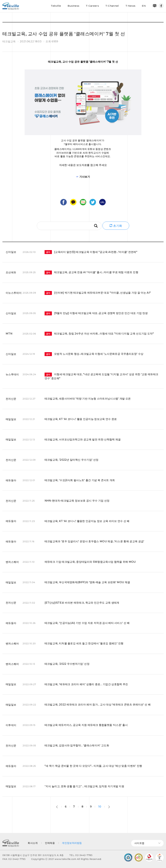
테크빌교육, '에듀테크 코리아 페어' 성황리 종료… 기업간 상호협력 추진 (86, 684)
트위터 (93, 202)
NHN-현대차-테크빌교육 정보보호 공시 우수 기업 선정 (77, 501)
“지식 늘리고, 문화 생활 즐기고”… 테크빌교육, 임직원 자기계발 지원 (84, 786)
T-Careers (92, 6)
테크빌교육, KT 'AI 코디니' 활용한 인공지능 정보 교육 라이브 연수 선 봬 (87, 521)
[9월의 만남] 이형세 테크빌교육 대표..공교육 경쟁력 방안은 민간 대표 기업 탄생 (96, 313)
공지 (48, 252)
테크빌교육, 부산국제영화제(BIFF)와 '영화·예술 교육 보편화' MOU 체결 (87, 582)
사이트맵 (147, 843)
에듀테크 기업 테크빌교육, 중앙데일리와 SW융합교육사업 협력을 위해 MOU (90, 562)
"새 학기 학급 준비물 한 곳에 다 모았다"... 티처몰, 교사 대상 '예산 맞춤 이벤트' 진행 (93, 766)
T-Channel (112, 6)
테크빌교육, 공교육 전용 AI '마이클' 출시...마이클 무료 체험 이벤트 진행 (91, 272)
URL (102, 202)
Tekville (56, 6)
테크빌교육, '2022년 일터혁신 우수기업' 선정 (72, 460)
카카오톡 (73, 202)
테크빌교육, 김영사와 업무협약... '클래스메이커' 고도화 (77, 745)
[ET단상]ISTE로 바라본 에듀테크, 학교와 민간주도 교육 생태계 (82, 603)
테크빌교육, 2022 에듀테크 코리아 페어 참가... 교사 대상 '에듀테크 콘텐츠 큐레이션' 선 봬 (98, 705)
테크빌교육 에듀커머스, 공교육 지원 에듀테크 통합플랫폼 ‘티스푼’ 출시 (86, 725)
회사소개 (33, 843)
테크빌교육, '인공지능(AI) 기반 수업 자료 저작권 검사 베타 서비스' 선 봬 (87, 623)
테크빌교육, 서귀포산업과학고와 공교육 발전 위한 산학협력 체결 (83, 440)
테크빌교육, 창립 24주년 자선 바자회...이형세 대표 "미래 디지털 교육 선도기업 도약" (99, 334)
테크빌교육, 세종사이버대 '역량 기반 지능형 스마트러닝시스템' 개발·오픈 (88, 399)
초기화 (116, 226)
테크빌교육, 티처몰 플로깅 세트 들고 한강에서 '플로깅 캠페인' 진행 (84, 643)
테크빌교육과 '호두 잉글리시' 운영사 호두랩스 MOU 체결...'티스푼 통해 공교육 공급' (94, 541)
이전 (57, 807)
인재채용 (50, 843)
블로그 (83, 202)
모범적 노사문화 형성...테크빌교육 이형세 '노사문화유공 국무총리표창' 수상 (94, 354)
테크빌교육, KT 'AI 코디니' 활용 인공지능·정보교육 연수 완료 (81, 419)
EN (144, 6)
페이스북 (161, 6)
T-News (130, 6)
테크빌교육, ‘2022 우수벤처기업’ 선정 (67, 664)
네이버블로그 (155, 6)
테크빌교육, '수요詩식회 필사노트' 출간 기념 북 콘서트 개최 (80, 480)
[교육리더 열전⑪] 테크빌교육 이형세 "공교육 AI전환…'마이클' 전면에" (91, 252)
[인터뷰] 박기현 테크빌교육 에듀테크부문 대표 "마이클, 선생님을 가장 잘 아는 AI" (98, 293)
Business (73, 6)
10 (100, 807)
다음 (109, 807)
